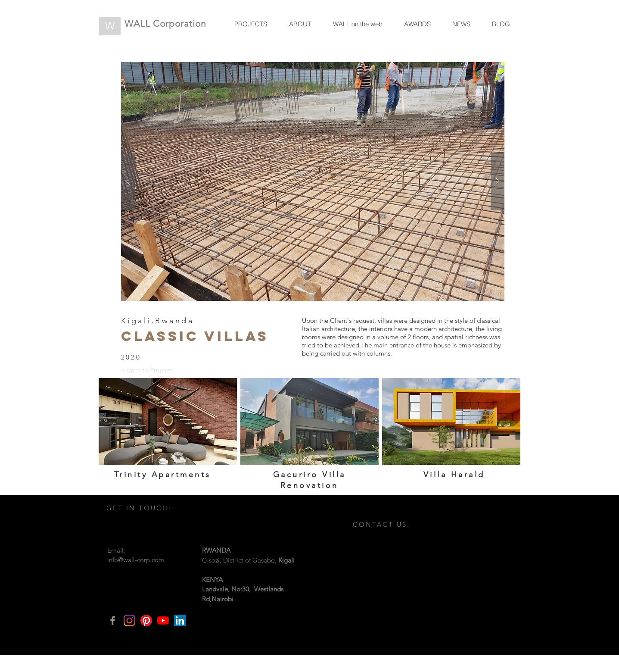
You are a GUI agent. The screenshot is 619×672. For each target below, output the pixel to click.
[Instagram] (129, 620)
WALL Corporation (166, 23)
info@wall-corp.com (136, 560)
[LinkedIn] (180, 620)
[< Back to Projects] (147, 370)
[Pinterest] (146, 620)
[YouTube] (163, 620)
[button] (313, 181)
